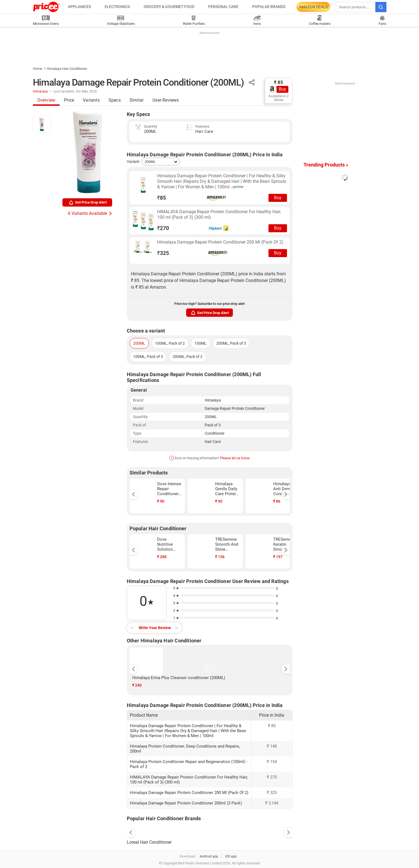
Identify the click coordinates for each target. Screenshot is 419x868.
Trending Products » (326, 165)
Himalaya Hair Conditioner (67, 69)
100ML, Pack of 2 (170, 343)
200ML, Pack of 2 (188, 357)
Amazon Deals (313, 7)
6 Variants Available (87, 213)
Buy (282, 89)
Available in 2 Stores (279, 98)
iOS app (231, 856)
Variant (133, 162)
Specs (115, 100)
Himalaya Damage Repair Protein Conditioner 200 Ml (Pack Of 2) (220, 242)
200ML (139, 343)
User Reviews (166, 100)
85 (162, 198)
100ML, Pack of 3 (148, 357)
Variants (91, 100)
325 (163, 253)
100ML (201, 343)
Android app (209, 856)
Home (38, 69)
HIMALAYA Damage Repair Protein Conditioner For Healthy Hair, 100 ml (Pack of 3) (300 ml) (219, 214)
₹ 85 (279, 82)
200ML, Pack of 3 (231, 343)
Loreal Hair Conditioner (149, 842)
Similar (137, 100)
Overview (46, 100)
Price (69, 100)
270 (163, 228)
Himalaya (40, 91)
